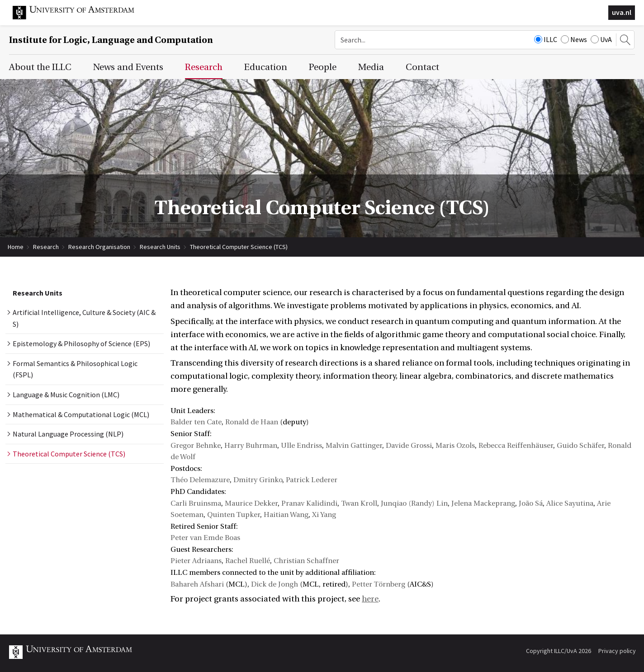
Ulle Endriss (301, 446)
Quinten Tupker (234, 515)
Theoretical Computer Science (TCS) (239, 247)
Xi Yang (324, 515)
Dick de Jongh (275, 584)
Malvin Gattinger (354, 446)
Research (46, 247)
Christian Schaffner (306, 561)
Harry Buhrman (251, 446)
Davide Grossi (409, 446)
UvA (601, 39)
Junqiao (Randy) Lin (414, 503)
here (370, 599)
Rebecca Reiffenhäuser (516, 446)
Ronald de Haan (252, 422)
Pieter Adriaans (196, 561)
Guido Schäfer (580, 446)
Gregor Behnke (196, 446)
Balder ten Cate (196, 422)
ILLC (546, 39)
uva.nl (622, 12)
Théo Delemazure (200, 480)
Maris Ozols (455, 446)
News (574, 39)
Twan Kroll (359, 503)
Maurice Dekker (251, 503)
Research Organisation (99, 247)
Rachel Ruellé (248, 561)
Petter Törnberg (379, 584)
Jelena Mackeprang (483, 503)
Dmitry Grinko (258, 480)
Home (16, 247)
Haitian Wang (286, 515)
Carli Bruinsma (196, 503)
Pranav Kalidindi (309, 503)
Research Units (160, 247)
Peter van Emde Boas (205, 538)
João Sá (531, 503)
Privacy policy (617, 651)
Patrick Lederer (312, 480)
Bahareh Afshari (197, 584)
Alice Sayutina (570, 503)
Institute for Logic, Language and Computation (111, 40)
